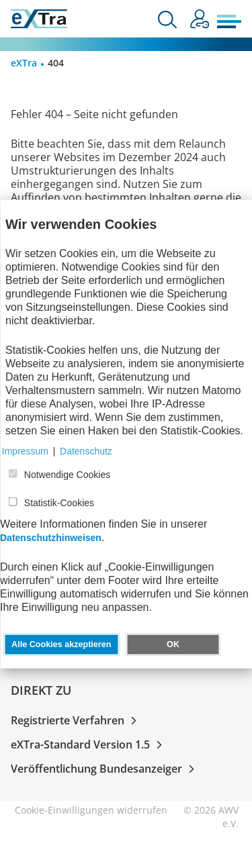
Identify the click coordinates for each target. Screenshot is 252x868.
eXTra (24, 63)
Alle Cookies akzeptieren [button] (61, 644)
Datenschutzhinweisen (51, 538)
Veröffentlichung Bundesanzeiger (105, 769)
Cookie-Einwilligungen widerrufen (91, 810)
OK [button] (173, 644)
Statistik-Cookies (59, 503)
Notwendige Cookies (67, 475)
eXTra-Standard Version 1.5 (89, 744)
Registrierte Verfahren (76, 720)
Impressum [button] (25, 451)
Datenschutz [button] (86, 451)
